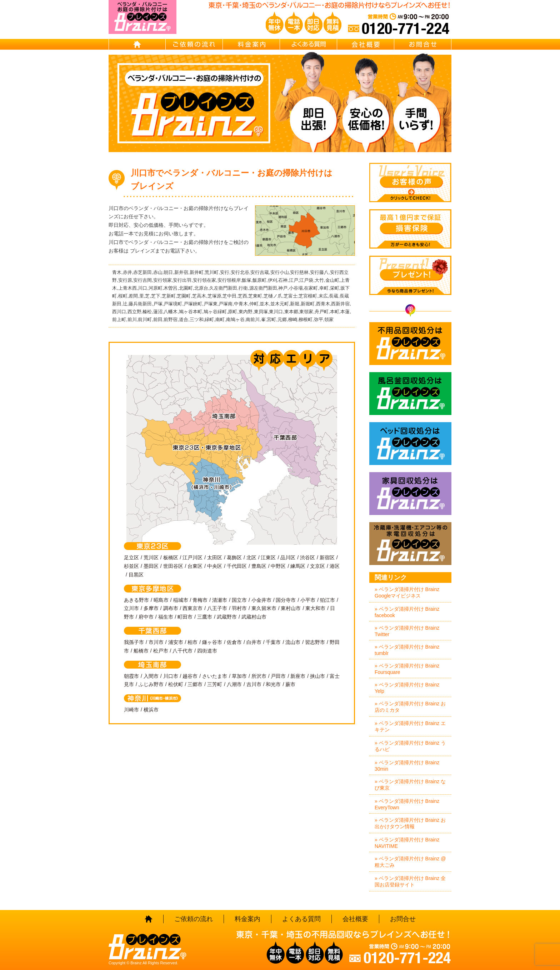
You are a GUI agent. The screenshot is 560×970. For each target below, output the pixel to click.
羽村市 (239, 608)
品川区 (288, 557)
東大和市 (315, 608)
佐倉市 (234, 642)
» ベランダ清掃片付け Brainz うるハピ (410, 746)
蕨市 (290, 684)
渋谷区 (307, 557)
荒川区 (151, 557)
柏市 (192, 642)
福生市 (166, 617)
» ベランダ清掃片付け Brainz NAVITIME (407, 843)
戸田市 (278, 676)
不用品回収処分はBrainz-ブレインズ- (410, 344)
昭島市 (161, 600)
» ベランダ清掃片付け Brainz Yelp (407, 688)
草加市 (239, 676)
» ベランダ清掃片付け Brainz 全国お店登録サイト (410, 881)
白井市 (254, 642)
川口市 (171, 676)
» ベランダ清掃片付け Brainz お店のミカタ (410, 707)
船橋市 (141, 651)
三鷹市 (205, 617)
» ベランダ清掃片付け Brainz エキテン (410, 726)
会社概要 (366, 44)
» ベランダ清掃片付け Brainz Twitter (407, 631)
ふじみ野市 (151, 684)
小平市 (308, 600)
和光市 (273, 684)
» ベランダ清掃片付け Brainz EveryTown (407, 804)
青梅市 (200, 600)
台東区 (195, 566)
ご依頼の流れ (194, 44)
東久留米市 (264, 608)
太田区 (215, 557)
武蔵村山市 (254, 617)
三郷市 (195, 684)
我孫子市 (134, 642)
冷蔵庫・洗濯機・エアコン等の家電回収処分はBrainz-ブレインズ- (410, 544)
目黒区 (136, 575)
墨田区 (151, 566)
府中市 (146, 617)
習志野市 (315, 642)
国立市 (239, 600)
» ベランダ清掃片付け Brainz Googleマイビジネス (407, 592)
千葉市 (273, 642)
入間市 (151, 676)
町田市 (185, 617)
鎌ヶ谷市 (212, 642)
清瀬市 (220, 600)
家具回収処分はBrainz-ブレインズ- (410, 494)
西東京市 (192, 608)
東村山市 (291, 608)
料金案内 (251, 44)
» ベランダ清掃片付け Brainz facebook (407, 612)
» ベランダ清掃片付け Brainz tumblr (407, 650)
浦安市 (176, 642)
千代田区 (237, 566)
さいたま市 (215, 676)
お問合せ (423, 44)
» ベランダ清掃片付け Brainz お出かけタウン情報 (410, 823)
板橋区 (171, 557)
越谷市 (190, 676)
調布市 (171, 608)
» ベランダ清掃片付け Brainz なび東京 (410, 785)
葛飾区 (234, 557)
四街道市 (207, 651)
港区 (335, 566)
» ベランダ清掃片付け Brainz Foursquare (407, 669)
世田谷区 (173, 566)
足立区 (131, 557)
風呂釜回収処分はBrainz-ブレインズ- (410, 394)
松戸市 (161, 651)
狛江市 (327, 600)
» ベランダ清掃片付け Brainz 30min (407, 766)
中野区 (278, 566)
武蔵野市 (227, 617)
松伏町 (176, 684)
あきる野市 (136, 600)
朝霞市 (131, 676)
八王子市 (217, 608)
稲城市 (181, 600)
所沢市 (259, 676)
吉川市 (254, 684)
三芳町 (215, 684)
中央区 (215, 566)
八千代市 (182, 651)
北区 (251, 557)
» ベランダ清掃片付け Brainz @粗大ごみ (410, 862)
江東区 (268, 557)
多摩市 (151, 608)
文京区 (317, 566)
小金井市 (261, 600)
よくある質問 (309, 44)
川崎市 (131, 710)
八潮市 (234, 684)
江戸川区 (192, 557)
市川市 (156, 642)
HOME (137, 44)
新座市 (298, 676)
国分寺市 (286, 600)
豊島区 (259, 566)
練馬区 (298, 566)
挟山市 (317, 676)
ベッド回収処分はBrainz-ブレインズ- (410, 444)
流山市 (293, 642)
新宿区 (327, 557)
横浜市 (151, 710)
